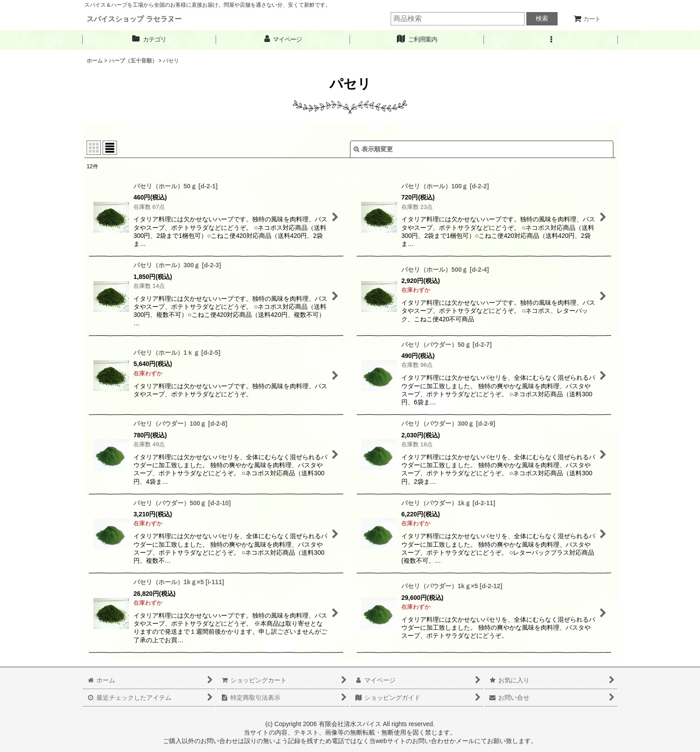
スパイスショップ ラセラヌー (134, 19)
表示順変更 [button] (373, 149)
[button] (551, 39)
